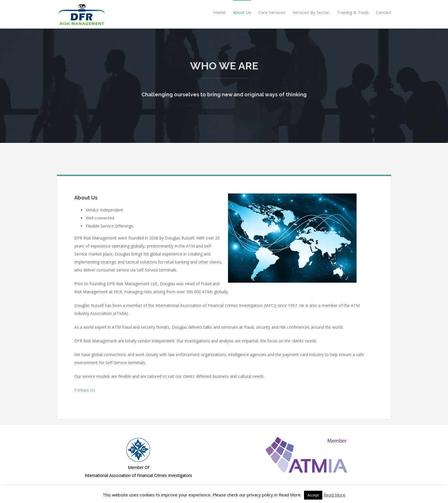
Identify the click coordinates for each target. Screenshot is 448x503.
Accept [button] (313, 495)
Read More (334, 495)
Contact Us (85, 390)
